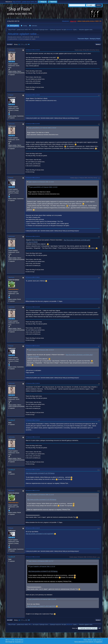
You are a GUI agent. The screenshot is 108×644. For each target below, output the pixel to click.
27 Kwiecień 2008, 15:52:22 (33, 420)
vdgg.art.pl (73, 21)
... (24, 44)
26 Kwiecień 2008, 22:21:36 (33, 307)
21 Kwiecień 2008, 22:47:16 (33, 178)
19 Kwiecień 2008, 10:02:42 (33, 50)
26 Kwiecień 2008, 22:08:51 (33, 277)
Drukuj (98, 44)
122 (26, 44)
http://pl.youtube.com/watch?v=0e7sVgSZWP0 (40, 534)
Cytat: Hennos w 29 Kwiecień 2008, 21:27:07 (41, 561)
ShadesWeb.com (19, 642)
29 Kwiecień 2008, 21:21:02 (33, 470)
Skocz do (75, 628)
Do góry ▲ (100, 640)
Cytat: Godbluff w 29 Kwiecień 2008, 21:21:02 (41, 495)
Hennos (11, 277)
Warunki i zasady (92, 640)
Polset (11, 95)
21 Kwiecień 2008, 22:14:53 (33, 124)
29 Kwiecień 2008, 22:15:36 (33, 557)
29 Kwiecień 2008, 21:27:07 (33, 491)
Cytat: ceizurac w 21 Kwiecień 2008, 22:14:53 (41, 182)
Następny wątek (95, 39)
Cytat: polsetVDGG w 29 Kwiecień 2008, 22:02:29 (42, 599)
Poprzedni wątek (83, 39)
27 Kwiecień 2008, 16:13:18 (33, 437)
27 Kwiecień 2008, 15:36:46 (33, 383)
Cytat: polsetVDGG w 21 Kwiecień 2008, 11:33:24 (42, 128)
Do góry (10, 620)
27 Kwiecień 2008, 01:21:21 (33, 346)
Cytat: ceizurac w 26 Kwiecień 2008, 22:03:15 (41, 350)
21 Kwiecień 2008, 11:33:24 (33, 95)
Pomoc (85, 640)
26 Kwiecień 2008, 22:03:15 (33, 236)
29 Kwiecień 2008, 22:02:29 (33, 528)
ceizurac (12, 50)
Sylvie (75, 30)
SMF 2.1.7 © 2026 (10, 640)
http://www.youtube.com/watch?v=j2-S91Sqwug (40, 473)
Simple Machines (19, 640)
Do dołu (10, 44)
